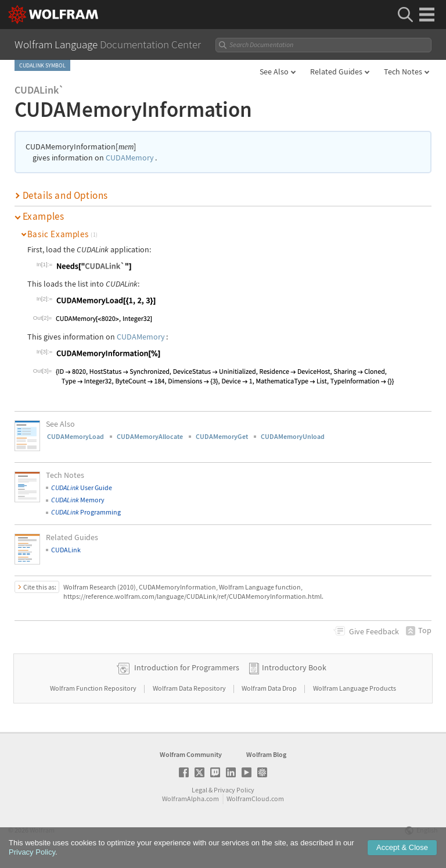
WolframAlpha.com (190, 799)
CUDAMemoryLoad (75, 436)
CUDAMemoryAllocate (150, 436)
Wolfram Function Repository (94, 688)
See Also (274, 72)
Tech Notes (403, 72)
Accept (402, 850)
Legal (199, 790)
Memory (78, 500)
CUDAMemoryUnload (293, 436)
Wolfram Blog (266, 754)
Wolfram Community (191, 754)
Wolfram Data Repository (190, 688)
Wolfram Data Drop (270, 688)
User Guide (82, 487)
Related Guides (336, 72)
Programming (86, 512)
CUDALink (66, 550)
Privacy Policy (234, 790)
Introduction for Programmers (187, 667)
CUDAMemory (130, 158)
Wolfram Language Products (355, 688)
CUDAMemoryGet (222, 436)
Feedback (374, 631)
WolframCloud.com (255, 799)
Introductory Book (294, 667)
